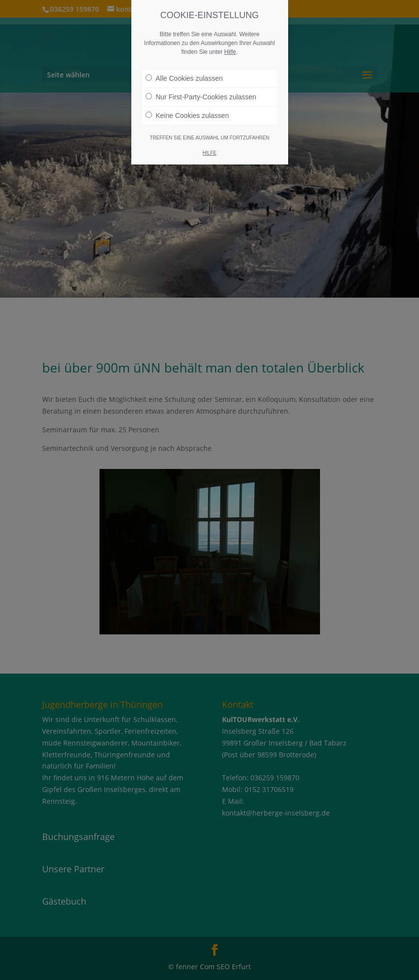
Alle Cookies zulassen (184, 78)
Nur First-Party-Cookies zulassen (201, 97)
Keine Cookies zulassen (187, 116)
